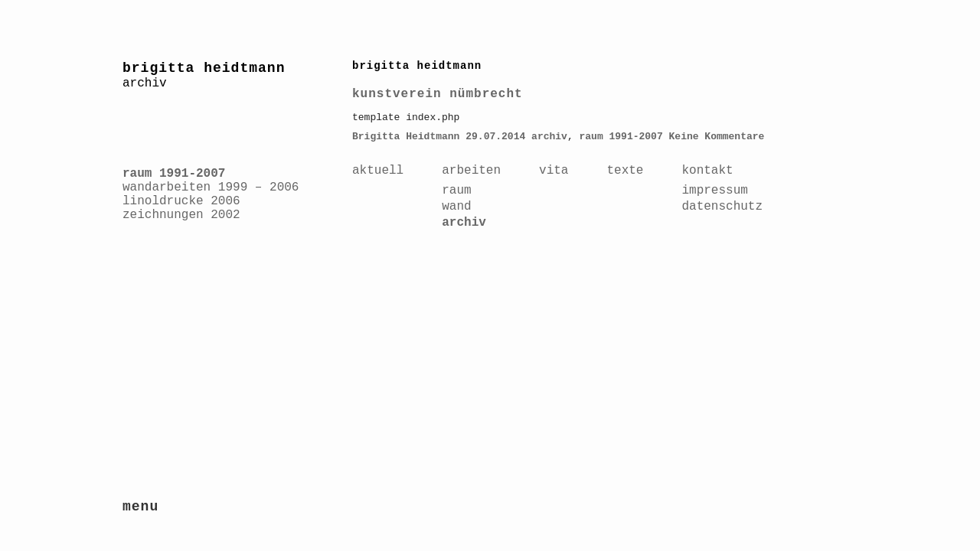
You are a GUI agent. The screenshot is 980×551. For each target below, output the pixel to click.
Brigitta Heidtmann (406, 137)
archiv (549, 137)
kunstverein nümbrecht (438, 94)
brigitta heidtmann (204, 68)
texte (625, 171)
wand (456, 207)
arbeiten (471, 171)
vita (554, 171)
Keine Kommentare (717, 137)
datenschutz (722, 207)
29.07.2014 (495, 137)
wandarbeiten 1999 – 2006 (211, 187)
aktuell (378, 171)
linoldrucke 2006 (181, 201)
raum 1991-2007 (174, 174)
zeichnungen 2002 (181, 215)
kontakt (707, 171)
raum (456, 191)
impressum (714, 191)
